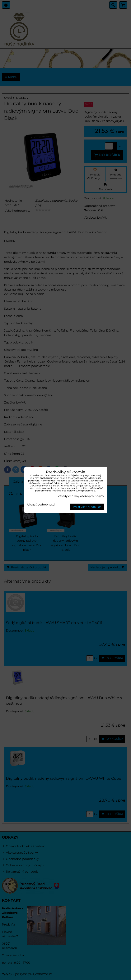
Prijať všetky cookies (87, 507)
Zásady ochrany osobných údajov (81, 496)
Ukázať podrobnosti (41, 505)
